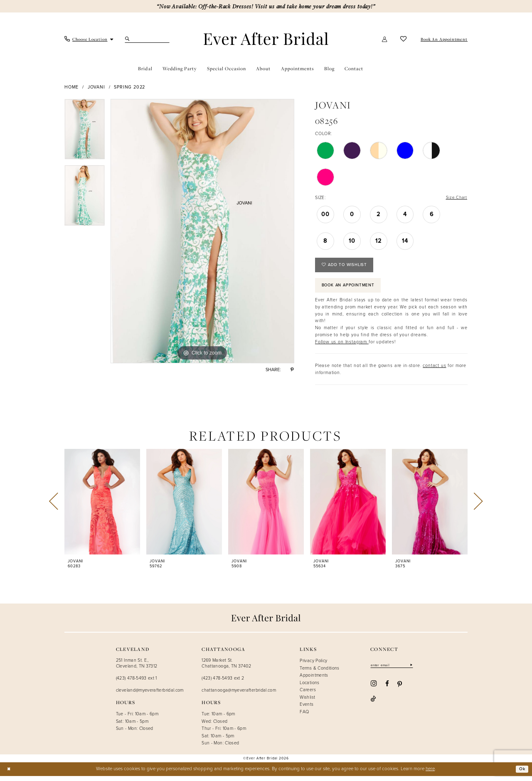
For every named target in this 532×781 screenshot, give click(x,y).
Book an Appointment (351, 289)
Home (71, 87)
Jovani (96, 87)
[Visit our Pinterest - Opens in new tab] (400, 689)
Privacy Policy (313, 665)
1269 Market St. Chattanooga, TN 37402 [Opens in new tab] (227, 668)
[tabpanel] (85, 132)
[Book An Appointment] (443, 39)
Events (307, 709)
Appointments (314, 680)
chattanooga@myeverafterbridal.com (239, 695)
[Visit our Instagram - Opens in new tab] (374, 689)
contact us (434, 370)
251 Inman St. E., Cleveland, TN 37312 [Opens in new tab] (137, 668)
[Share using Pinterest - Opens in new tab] (292, 370)
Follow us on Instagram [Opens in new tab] (342, 346)
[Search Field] (147, 39)
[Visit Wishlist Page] (404, 39)
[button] (385, 39)
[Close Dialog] (9, 774)
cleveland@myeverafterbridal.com (150, 695)
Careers (308, 695)
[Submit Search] (128, 39)
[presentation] (102, 506)
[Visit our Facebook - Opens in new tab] (387, 689)
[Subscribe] (415, 670)
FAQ (304, 717)
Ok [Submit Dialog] (521, 774)
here (430, 774)
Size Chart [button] (456, 198)
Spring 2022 (129, 87)
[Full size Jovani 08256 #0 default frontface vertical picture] (202, 231)
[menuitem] (89, 39)
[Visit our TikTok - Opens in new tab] (413, 689)
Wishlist (307, 702)
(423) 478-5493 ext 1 (137, 683)
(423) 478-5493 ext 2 (223, 683)
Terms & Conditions (319, 673)
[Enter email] (394, 670)
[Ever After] (266, 39)
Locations (309, 687)
